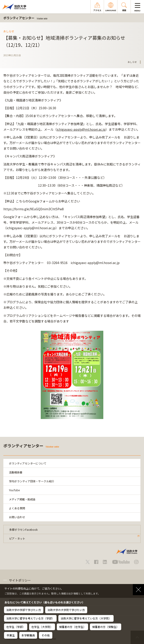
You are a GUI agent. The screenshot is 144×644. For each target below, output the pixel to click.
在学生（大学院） (42, 627)
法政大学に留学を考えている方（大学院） (86, 618)
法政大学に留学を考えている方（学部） (30, 618)
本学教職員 (28, 635)
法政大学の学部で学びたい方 (24, 610)
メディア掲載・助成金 (22, 499)
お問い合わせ (17, 517)
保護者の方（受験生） (106, 627)
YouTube (14, 490)
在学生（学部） (16, 627)
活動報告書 (16, 472)
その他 (46, 635)
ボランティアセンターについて (28, 463)
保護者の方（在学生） (72, 627)
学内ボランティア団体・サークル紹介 (32, 481)
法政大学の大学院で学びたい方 (66, 610)
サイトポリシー (20, 580)
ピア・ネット (17, 538)
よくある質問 (17, 508)
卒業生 (11, 635)
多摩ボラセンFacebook (23, 529)
